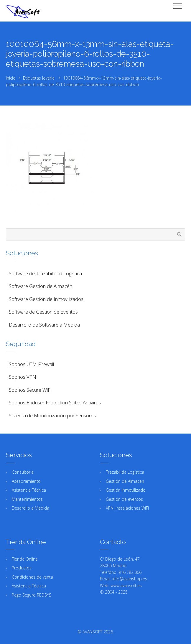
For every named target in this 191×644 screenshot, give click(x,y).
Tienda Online (25, 559)
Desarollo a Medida (31, 508)
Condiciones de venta (32, 577)
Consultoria (23, 472)
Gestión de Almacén (125, 481)
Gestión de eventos (124, 499)
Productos (22, 568)
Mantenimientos (27, 499)
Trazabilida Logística (125, 472)
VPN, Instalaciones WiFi (127, 508)
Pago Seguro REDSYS (32, 595)
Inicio (11, 78)
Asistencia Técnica (29, 490)
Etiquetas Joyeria (39, 78)
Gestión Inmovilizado (126, 490)
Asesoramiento (26, 481)
